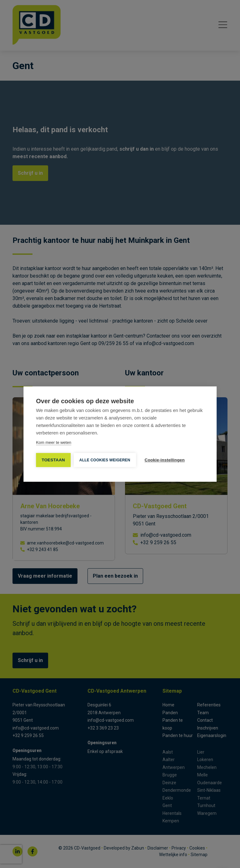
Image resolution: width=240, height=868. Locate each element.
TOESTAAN (53, 460)
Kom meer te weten (54, 442)
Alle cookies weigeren (105, 460)
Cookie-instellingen (165, 460)
